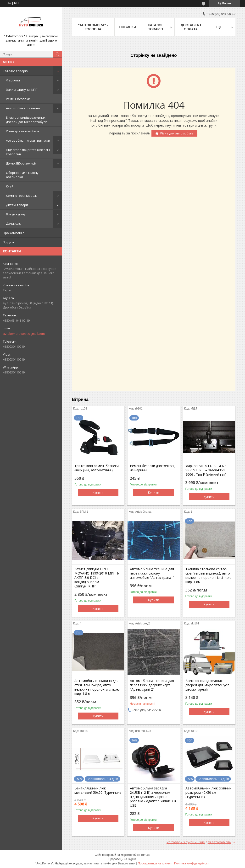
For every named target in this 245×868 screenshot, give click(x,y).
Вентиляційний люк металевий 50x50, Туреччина (98, 790)
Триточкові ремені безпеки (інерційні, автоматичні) (97, 468)
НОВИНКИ (128, 27)
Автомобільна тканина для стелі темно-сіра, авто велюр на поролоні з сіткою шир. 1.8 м (97, 687)
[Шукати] (57, 54)
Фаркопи (13, 80)
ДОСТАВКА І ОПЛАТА (191, 27)
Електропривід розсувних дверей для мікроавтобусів (27, 120)
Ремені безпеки (18, 99)
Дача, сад (13, 224)
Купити (98, 492)
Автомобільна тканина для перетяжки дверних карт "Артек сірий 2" (152, 685)
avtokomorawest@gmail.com (24, 334)
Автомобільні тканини (23, 108)
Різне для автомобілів (23, 131)
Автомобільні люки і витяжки (28, 140)
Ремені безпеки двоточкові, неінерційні (153, 468)
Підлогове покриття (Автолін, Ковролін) (28, 152)
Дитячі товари (17, 205)
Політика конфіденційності (192, 863)
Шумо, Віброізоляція (21, 163)
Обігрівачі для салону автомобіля (22, 175)
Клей (10, 186)
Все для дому (16, 214)
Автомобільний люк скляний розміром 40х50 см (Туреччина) (209, 793)
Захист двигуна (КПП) (22, 90)
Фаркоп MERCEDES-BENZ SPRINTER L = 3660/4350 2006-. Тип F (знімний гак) (206, 470)
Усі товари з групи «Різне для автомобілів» (199, 842)
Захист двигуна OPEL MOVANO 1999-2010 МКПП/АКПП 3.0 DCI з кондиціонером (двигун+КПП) (97, 578)
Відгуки (8, 242)
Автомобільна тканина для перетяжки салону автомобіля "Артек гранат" (152, 573)
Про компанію (14, 233)
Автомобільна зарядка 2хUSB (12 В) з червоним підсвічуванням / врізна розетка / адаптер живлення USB (153, 797)
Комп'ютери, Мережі (22, 196)
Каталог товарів (15, 71)
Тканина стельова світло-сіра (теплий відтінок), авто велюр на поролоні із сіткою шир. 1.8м (208, 575)
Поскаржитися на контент (155, 863)
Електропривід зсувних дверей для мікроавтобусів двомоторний (207, 685)
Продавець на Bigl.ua (122, 859)
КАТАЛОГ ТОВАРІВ (156, 27)
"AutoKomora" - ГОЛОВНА (93, 27)
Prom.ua (145, 855)
